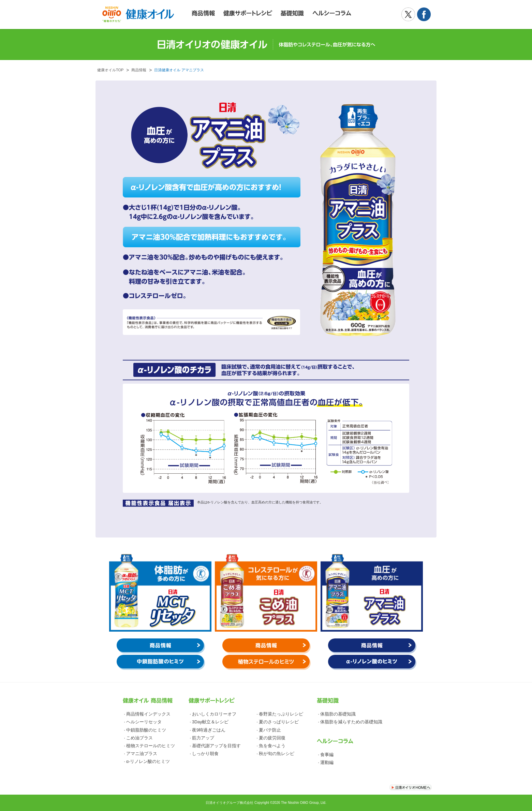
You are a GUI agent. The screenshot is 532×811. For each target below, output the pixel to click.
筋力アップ (203, 738)
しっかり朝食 (205, 754)
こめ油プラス (139, 738)
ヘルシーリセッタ (144, 722)
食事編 (327, 755)
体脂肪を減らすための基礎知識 (351, 722)
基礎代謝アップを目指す (216, 746)
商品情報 (139, 70)
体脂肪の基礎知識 (338, 714)
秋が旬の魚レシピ (277, 754)
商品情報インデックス (148, 714)
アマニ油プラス (142, 754)
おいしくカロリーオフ (214, 714)
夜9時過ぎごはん (209, 730)
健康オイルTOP (110, 70)
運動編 (327, 763)
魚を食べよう (272, 746)
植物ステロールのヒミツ (151, 746)
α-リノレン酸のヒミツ (148, 762)
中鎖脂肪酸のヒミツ (146, 730)
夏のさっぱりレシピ (279, 722)
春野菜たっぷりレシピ (281, 714)
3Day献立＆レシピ (210, 722)
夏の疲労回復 (272, 738)
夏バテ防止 (270, 730)
